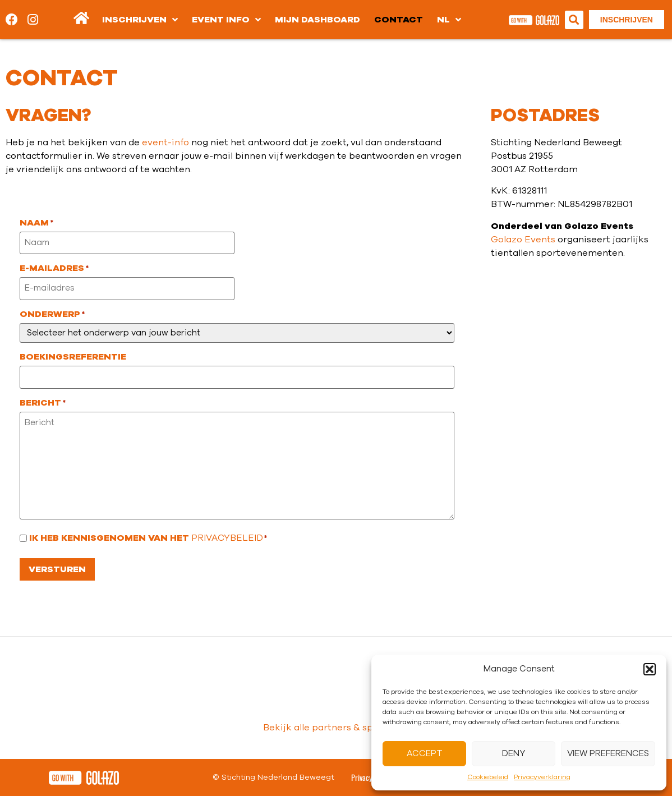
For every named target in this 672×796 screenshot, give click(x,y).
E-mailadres (54, 268)
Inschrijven (140, 20)
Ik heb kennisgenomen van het (148, 538)
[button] (650, 669)
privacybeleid (227, 538)
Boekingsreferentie (73, 357)
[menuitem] (449, 20)
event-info (165, 142)
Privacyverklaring (542, 777)
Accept (425, 754)
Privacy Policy (371, 777)
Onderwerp (52, 314)
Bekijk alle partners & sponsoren (336, 728)
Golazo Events (523, 240)
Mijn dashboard (317, 20)
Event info (226, 20)
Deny (514, 754)
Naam (36, 223)
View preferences (608, 754)
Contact (399, 20)
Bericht (43, 403)
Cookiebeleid (488, 777)
